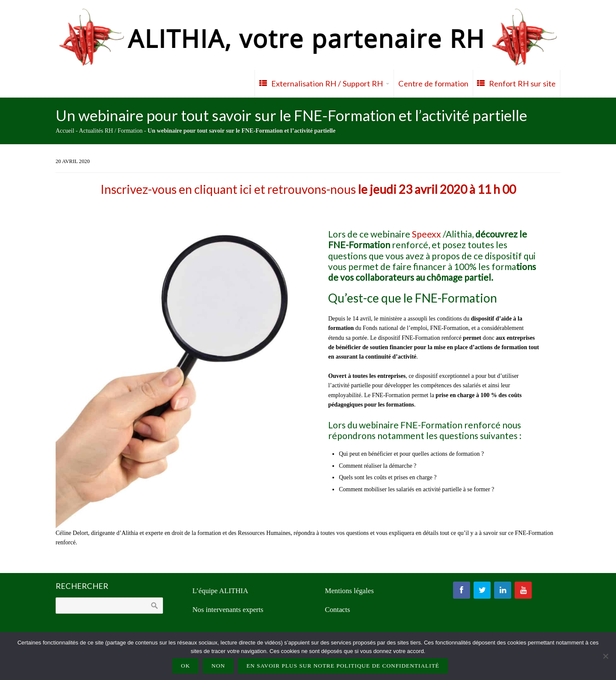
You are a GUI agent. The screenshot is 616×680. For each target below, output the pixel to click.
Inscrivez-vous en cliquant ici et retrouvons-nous (308, 189)
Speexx (426, 234)
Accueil (65, 131)
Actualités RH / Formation (111, 131)
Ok (185, 666)
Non (218, 666)
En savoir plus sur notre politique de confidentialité (343, 666)
